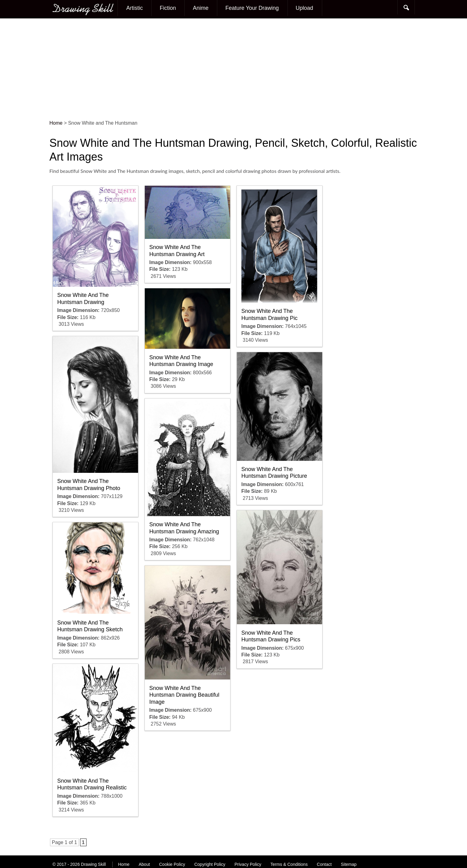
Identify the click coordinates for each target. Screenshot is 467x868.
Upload (305, 8)
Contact (324, 864)
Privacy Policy (248, 864)
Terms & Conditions (289, 864)
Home (124, 864)
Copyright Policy (210, 864)
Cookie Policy (172, 864)
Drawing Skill (93, 864)
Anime (201, 8)
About (144, 864)
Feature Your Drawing (252, 8)
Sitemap (349, 864)
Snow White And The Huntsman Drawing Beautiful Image (184, 695)
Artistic (134, 8)
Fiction (168, 8)
